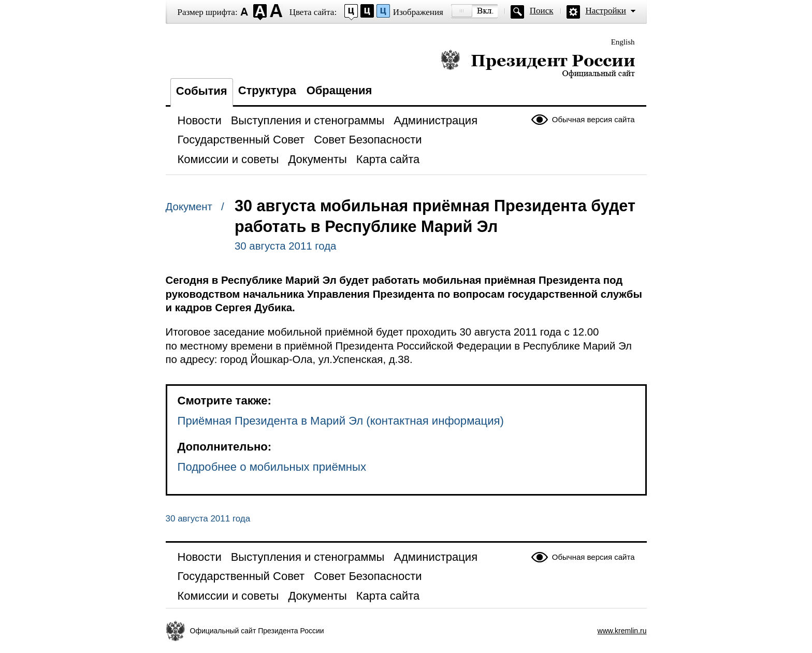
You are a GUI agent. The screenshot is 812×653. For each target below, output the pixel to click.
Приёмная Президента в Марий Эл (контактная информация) (341, 421)
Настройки (606, 11)
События (202, 91)
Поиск (542, 11)
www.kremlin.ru (622, 631)
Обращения (339, 90)
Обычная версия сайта (593, 119)
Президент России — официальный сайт (538, 63)
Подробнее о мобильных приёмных (272, 467)
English (623, 42)
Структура (267, 90)
